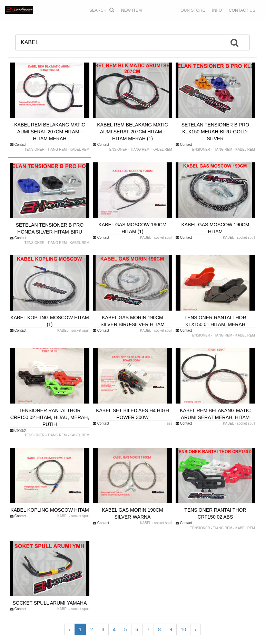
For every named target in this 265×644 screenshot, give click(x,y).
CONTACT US (242, 10)
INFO (217, 10)
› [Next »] (195, 629)
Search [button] (102, 10)
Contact (18, 145)
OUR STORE (193, 10)
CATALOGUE (161, 10)
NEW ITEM (131, 10)
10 (184, 629)
